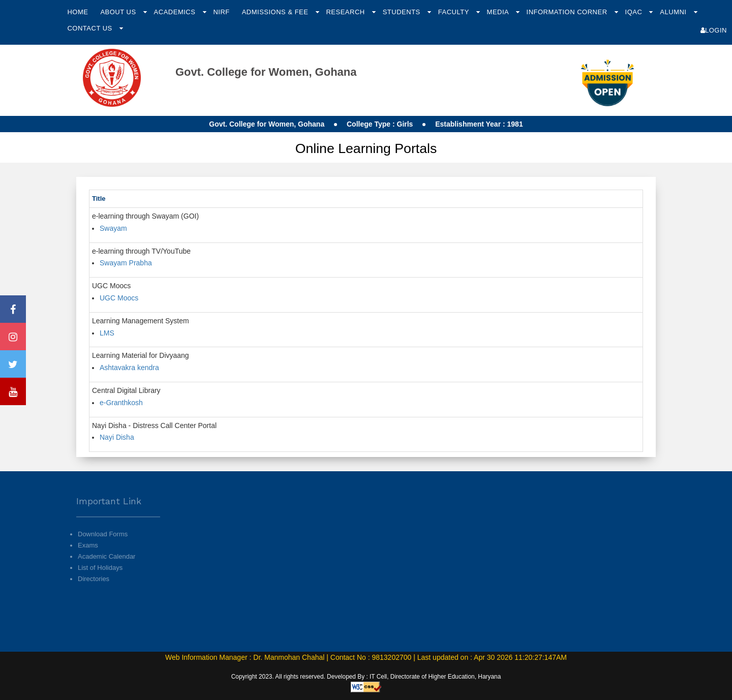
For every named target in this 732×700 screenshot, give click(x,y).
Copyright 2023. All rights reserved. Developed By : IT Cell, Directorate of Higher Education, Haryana (366, 677)
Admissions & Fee (276, 12)
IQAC (635, 12)
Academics (176, 12)
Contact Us (90, 28)
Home (78, 12)
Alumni (674, 12)
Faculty (455, 12)
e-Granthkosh (121, 403)
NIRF (221, 12)
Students (403, 12)
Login (714, 30)
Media (499, 12)
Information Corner (568, 12)
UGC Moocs (119, 298)
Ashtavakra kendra (129, 368)
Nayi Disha (117, 437)
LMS (107, 333)
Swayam (113, 228)
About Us (119, 12)
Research (346, 12)
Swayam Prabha (126, 263)
